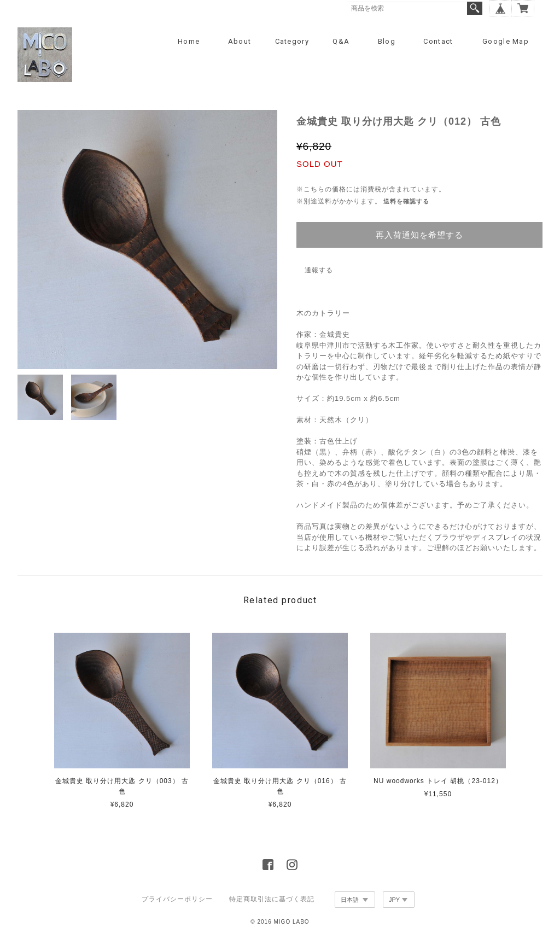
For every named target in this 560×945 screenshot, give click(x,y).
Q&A (341, 41)
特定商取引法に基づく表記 (272, 899)
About (240, 41)
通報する (319, 270)
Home (189, 41)
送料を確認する (406, 201)
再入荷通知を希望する (419, 235)
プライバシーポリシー (177, 899)
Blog (387, 41)
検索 (475, 8)
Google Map (506, 41)
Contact (438, 41)
